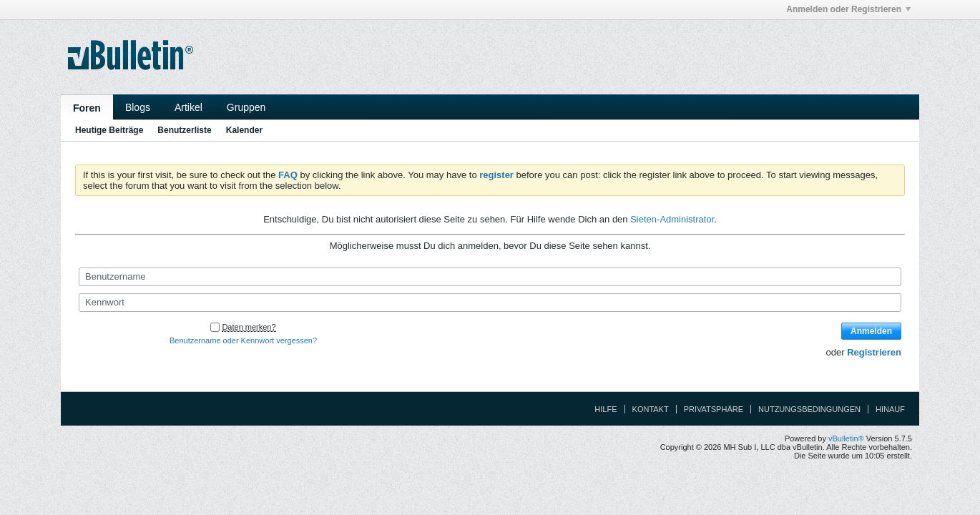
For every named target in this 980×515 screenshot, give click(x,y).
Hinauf (890, 409)
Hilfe (606, 409)
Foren (87, 108)
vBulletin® (846, 438)
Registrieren (874, 352)
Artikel (188, 107)
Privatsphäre (714, 409)
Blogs (138, 107)
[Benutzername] (490, 277)
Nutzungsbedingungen (809, 409)
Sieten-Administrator (672, 219)
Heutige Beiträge (109, 130)
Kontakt (651, 409)
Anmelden (871, 331)
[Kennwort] (490, 303)
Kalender (244, 130)
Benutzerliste (184, 130)
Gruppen (246, 107)
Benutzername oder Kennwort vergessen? (243, 340)
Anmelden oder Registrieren (848, 9)
